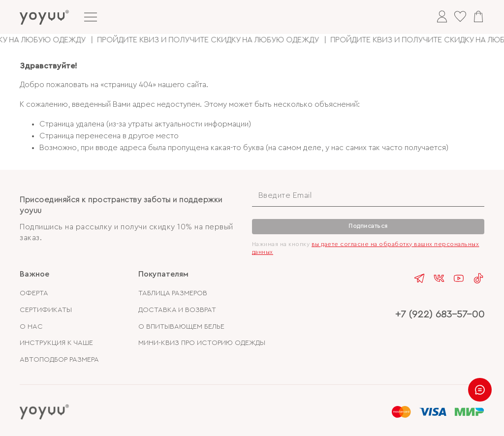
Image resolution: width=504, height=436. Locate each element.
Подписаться (368, 226)
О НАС (31, 327)
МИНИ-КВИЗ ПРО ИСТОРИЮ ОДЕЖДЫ (202, 343)
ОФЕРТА (34, 293)
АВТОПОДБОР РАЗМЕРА (59, 359)
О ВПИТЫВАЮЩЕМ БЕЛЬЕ (181, 327)
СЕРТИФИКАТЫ (46, 310)
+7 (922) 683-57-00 (440, 314)
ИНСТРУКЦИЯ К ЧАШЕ (56, 343)
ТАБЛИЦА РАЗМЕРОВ (173, 293)
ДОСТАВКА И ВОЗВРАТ (177, 310)
